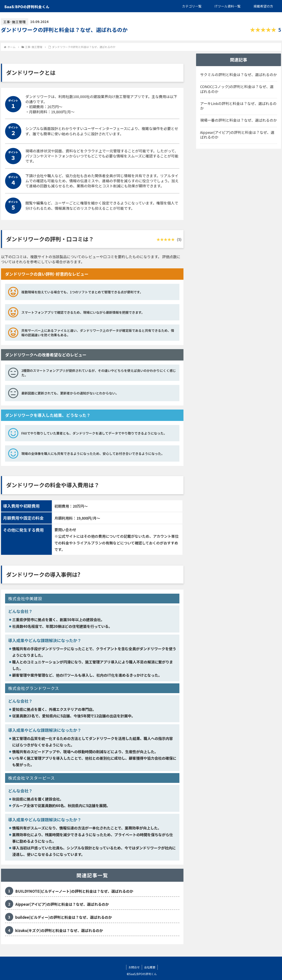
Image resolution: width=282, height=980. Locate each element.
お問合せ (134, 967)
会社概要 (150, 967)
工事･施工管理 (15, 22)
